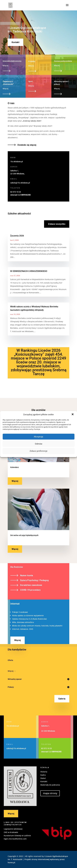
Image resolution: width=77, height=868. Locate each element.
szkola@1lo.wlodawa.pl (20, 183)
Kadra (43, 775)
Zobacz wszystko (57, 224)
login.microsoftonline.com (15, 839)
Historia (44, 772)
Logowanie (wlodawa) (13, 829)
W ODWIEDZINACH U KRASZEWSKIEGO (29, 271)
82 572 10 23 (16, 192)
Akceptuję (39, 437)
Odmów (39, 444)
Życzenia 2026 (17, 236)
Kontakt (15, 42)
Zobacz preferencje (39, 451)
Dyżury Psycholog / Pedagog (34, 580)
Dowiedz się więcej (27, 145)
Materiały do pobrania (50, 785)
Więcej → (12, 671)
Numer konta (27, 575)
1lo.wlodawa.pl (17, 162)
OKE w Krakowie (11, 832)
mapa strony (50, 793)
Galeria (62, 699)
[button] (73, 415)
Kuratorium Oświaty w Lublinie (17, 835)
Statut (43, 778)
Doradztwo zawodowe (31, 585)
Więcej (15, 481)
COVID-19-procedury (30, 590)
